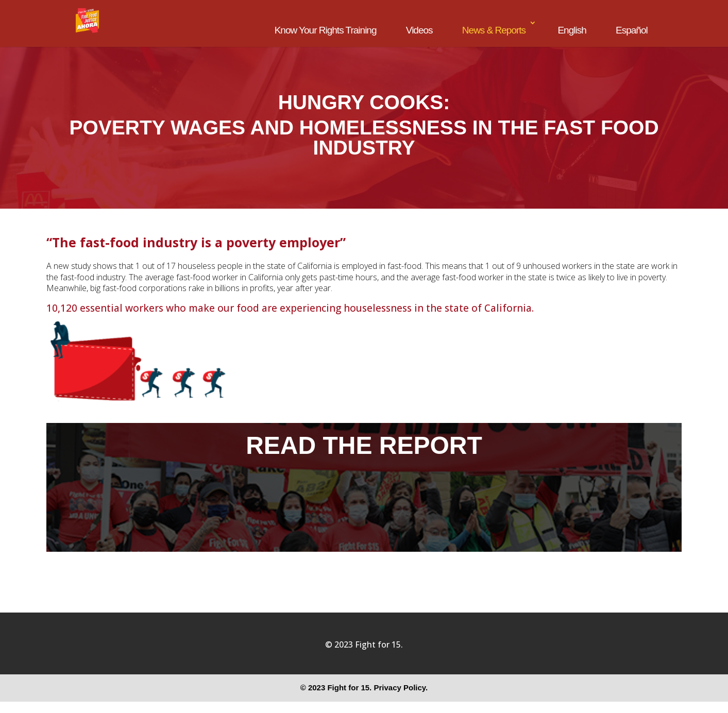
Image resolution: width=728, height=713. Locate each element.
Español (632, 30)
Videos (419, 30)
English (572, 30)
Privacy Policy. (401, 687)
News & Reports (494, 30)
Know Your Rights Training (326, 30)
